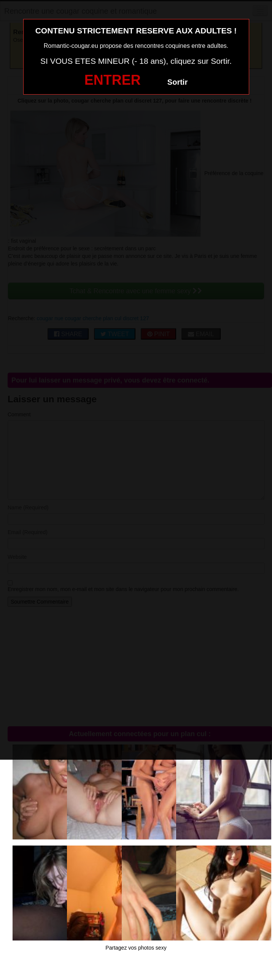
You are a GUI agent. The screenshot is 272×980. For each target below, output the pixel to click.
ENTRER (113, 80)
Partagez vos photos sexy (136, 948)
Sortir (177, 82)
